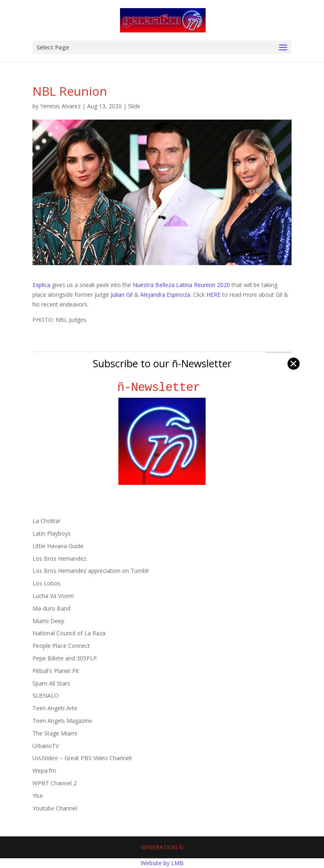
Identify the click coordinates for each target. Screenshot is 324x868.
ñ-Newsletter (162, 387)
